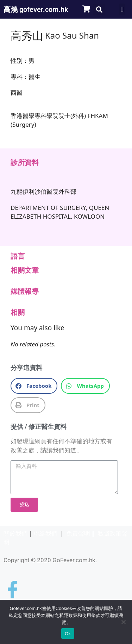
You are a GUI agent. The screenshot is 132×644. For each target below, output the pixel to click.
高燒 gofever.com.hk (36, 9)
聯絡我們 (45, 533)
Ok (68, 634)
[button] (99, 9)
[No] (123, 622)
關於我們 (15, 533)
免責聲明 (78, 533)
